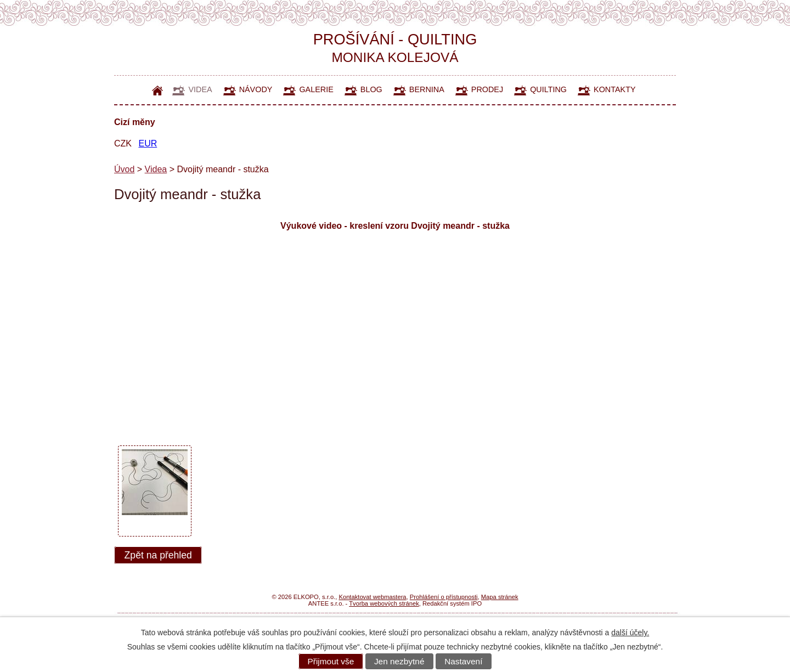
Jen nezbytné (399, 661)
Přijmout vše (331, 661)
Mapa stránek (500, 597)
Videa (200, 89)
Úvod (158, 90)
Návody (256, 89)
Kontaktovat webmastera (372, 597)
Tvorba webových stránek (384, 603)
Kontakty (615, 89)
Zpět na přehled (158, 555)
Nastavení (463, 661)
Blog (371, 89)
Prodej (487, 89)
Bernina (427, 89)
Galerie (316, 89)
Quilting (548, 89)
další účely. (630, 633)
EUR (148, 143)
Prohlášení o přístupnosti (444, 597)
